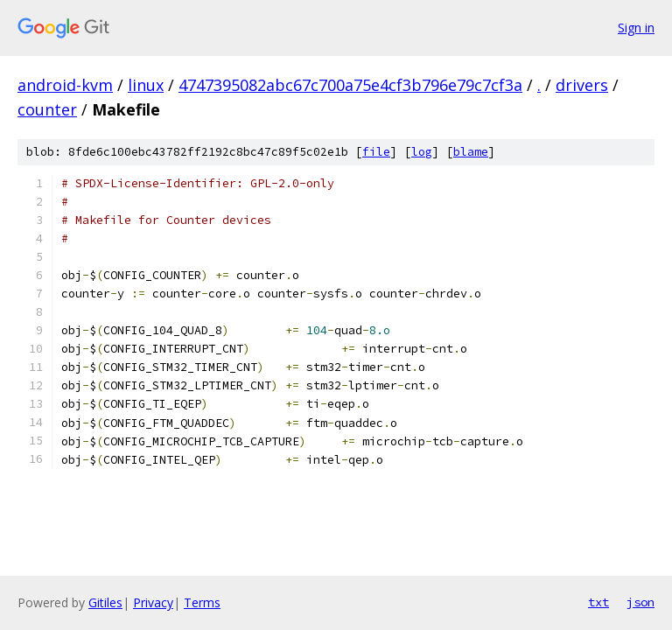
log (422, 152)
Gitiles (105, 602)
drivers (582, 85)
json (640, 602)
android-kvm (65, 85)
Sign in (636, 28)
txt (598, 602)
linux (146, 85)
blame (471, 152)
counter (47, 109)
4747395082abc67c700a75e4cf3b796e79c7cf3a (350, 85)
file (376, 152)
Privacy (153, 602)
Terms (202, 602)
